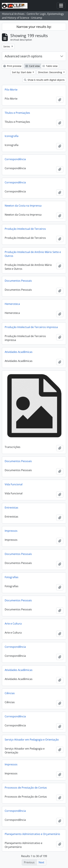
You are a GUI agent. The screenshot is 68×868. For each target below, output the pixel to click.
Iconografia (12, 136)
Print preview (12, 66)
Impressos (11, 531)
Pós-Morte (11, 90)
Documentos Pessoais (18, 281)
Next (41, 862)
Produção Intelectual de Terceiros (25, 229)
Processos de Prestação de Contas (26, 788)
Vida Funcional (14, 484)
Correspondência (15, 159)
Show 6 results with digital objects (44, 80)
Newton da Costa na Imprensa (23, 206)
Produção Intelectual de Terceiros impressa (31, 327)
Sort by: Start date (22, 72)
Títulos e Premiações (17, 113)
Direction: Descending (50, 72)
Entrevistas (11, 508)
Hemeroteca (12, 304)
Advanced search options (24, 56)
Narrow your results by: (34, 27)
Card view (33, 66)
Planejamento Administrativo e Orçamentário (32, 834)
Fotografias (12, 577)
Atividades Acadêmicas (19, 352)
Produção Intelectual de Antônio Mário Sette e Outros (33, 254)
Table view (50, 66)
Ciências (10, 693)
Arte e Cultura (13, 624)
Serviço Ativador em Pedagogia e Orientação (32, 740)
